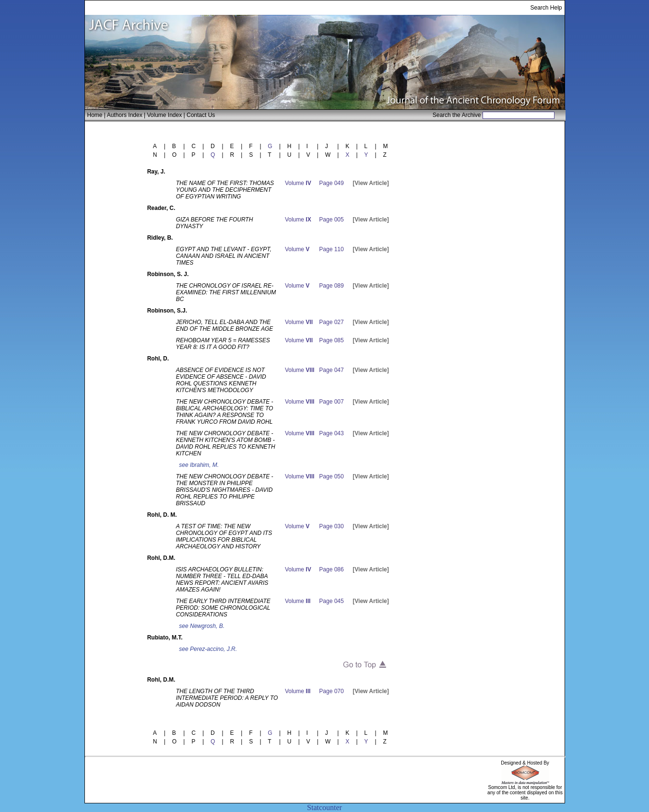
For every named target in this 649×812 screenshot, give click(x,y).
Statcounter (324, 807)
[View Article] (371, 183)
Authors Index (125, 115)
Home (95, 115)
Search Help (546, 8)
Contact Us (201, 115)
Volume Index (164, 115)
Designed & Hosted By (525, 763)
